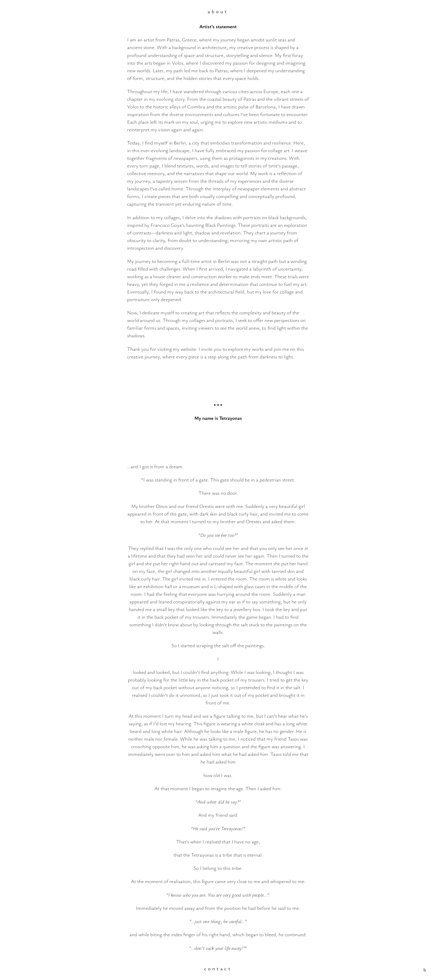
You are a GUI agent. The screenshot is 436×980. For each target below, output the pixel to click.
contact (218, 968)
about (218, 11)
